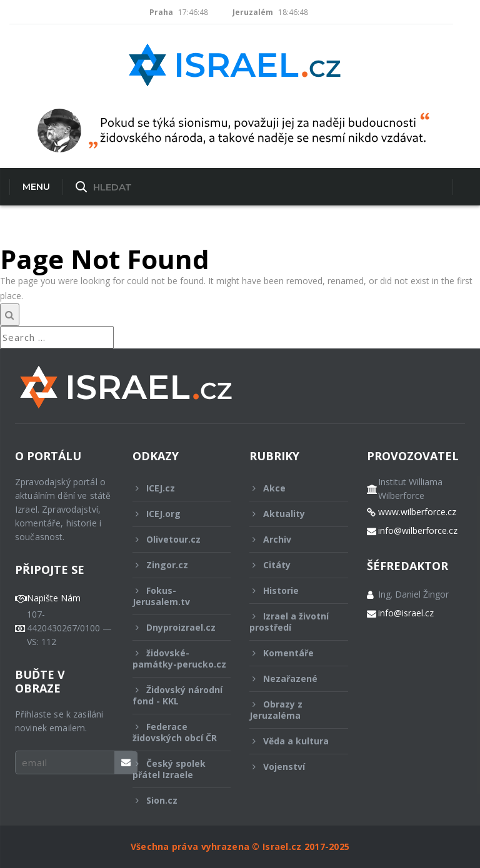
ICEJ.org (173, 514)
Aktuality (290, 514)
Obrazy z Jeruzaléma (290, 710)
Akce (290, 488)
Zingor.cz (173, 565)
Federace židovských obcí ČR (175, 732)
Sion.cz (173, 800)
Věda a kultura (290, 741)
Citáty (290, 565)
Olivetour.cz (173, 539)
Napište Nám (54, 598)
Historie (290, 590)
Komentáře (290, 653)
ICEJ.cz (173, 488)
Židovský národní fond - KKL (177, 695)
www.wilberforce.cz (417, 512)
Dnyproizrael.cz (174, 627)
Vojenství (290, 767)
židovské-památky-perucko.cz (179, 662)
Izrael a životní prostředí (290, 622)
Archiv (290, 539)
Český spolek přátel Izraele (173, 769)
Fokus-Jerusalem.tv (173, 596)
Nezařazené (290, 678)
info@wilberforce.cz (418, 531)
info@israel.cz (406, 613)
